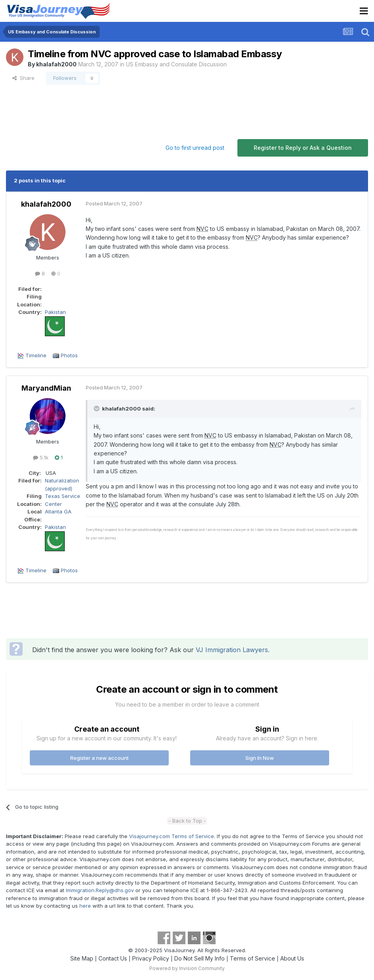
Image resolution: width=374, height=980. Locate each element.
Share (23, 78)
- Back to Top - (187, 821)
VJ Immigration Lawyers (232, 650)
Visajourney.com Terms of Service (172, 836)
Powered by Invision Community (187, 968)
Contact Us (113, 958)
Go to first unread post (195, 148)
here (85, 906)
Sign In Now (260, 758)
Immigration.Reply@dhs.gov (100, 890)
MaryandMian (46, 388)
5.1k (41, 457)
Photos (69, 355)
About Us (292, 958)
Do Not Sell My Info (200, 958)
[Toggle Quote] (97, 409)
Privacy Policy (151, 958)
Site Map (82, 958)
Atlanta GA (58, 511)
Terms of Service (253, 958)
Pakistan (55, 312)
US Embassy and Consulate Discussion (176, 64)
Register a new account (99, 758)
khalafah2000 (56, 64)
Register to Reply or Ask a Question (303, 148)
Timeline (36, 355)
